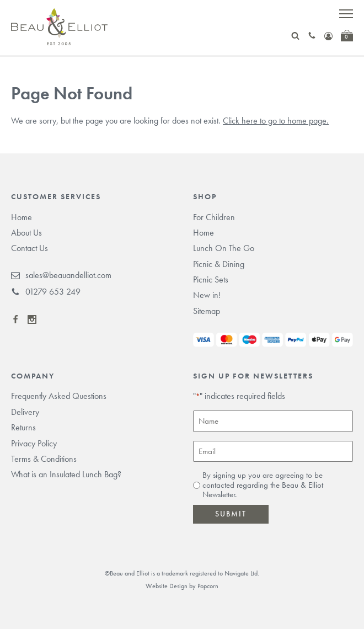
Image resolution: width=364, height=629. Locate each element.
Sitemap (207, 311)
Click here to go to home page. (276, 121)
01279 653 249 (46, 292)
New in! (207, 295)
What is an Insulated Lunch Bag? (66, 474)
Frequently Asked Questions (59, 396)
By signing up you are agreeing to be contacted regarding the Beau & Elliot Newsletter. (263, 485)
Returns (23, 427)
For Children (214, 217)
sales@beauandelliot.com (61, 275)
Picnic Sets (211, 279)
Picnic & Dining (219, 264)
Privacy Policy (34, 443)
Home (22, 217)
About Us (26, 233)
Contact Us (30, 248)
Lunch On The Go (224, 248)
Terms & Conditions (44, 459)
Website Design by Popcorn (182, 586)
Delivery (25, 412)
